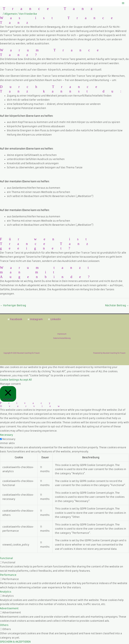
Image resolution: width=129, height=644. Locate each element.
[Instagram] (35, 319)
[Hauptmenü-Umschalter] (123, 3)
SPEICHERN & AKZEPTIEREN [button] (15, 642)
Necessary (9, 439)
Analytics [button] (6, 592)
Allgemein (11, 14)
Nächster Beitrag (117, 305)
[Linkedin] (54, 319)
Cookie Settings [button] (9, 380)
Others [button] (4, 625)
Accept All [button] (26, 380)
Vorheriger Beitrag (13, 305)
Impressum (62, 334)
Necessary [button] (6, 435)
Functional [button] (6, 558)
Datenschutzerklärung (62, 338)
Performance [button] (8, 575)
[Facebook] (15, 319)
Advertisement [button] (9, 608)
